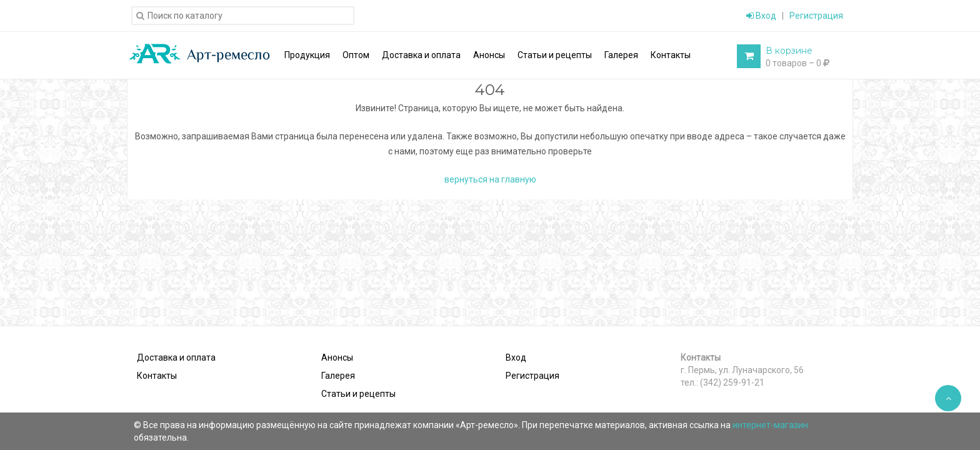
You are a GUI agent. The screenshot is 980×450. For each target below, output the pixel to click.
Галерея (338, 376)
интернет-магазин (770, 425)
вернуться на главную (490, 179)
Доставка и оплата (176, 357)
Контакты (157, 376)
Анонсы (337, 357)
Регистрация (816, 16)
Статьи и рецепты (358, 394)
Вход (761, 16)
